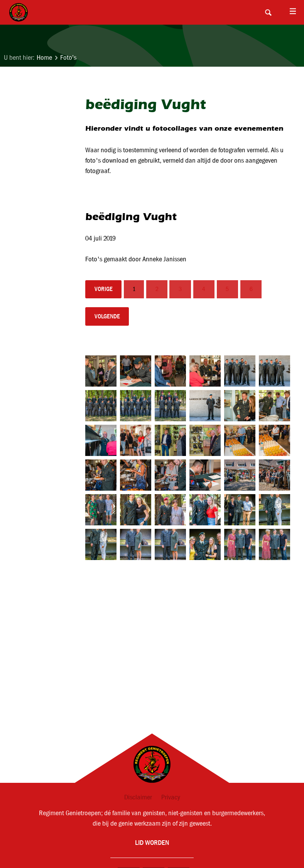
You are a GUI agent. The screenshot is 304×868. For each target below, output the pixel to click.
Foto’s (68, 58)
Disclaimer (138, 797)
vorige (104, 289)
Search (268, 12)
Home (44, 58)
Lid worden (152, 842)
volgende (107, 316)
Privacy (171, 797)
